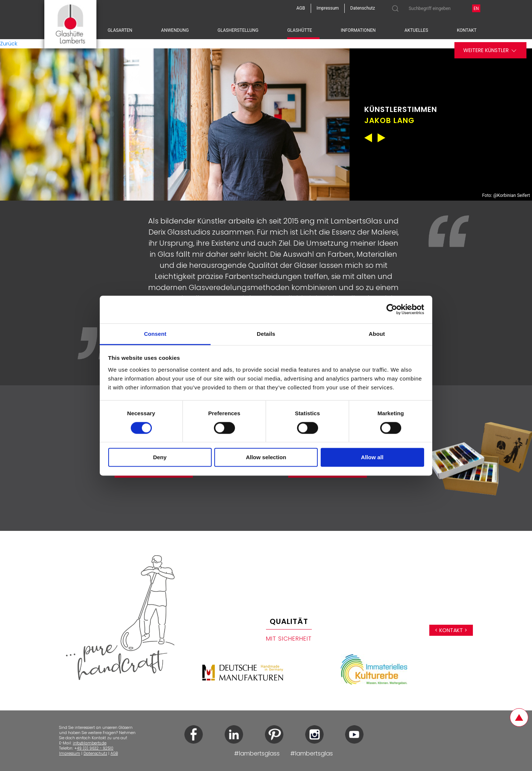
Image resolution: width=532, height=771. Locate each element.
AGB (114, 753)
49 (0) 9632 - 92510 (95, 748)
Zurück (9, 44)
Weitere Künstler (490, 50)
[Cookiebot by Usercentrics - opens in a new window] (392, 309)
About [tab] (377, 334)
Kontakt (467, 30)
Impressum (70, 753)
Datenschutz (95, 753)
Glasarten (120, 30)
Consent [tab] (155, 334)
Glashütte (299, 30)
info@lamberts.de (90, 743)
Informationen (358, 30)
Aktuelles (416, 30)
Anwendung (175, 30)
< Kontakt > (451, 630)
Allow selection (266, 458)
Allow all (372, 458)
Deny (160, 458)
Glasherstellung (238, 30)
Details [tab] (266, 334)
